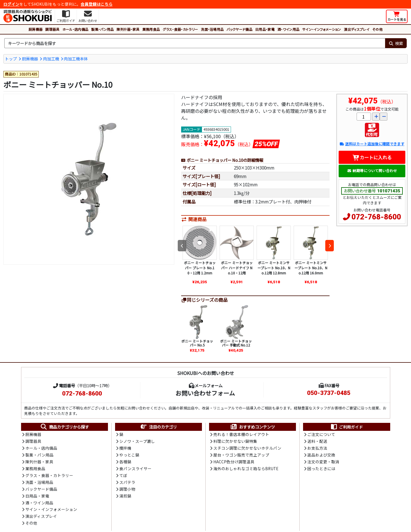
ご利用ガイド (346, 427)
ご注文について (321, 435)
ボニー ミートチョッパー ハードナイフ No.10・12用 (237, 268)
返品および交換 (321, 456)
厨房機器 (35, 29)
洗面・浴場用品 (212, 29)
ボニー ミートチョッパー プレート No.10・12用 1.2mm (200, 268)
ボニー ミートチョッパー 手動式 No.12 (236, 344)
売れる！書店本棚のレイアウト (241, 435)
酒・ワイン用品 (288, 29)
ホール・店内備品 (75, 29)
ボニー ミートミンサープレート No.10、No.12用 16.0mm (311, 268)
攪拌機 (125, 449)
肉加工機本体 (76, 59)
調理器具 (52, 29)
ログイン (11, 4)
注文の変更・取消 (323, 463)
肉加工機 (51, 59)
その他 (377, 29)
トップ (11, 59)
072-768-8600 (376, 217)
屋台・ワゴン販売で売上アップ (241, 456)
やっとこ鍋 (129, 456)
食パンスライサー (135, 470)
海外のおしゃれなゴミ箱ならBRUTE (246, 470)
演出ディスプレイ (357, 29)
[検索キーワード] (195, 43)
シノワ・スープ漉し (137, 442)
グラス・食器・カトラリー (180, 29)
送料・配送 (317, 442)
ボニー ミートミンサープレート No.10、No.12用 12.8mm (274, 268)
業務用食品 (151, 29)
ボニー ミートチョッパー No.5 (197, 344)
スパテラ (127, 484)
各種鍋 (125, 463)
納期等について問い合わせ (372, 171)
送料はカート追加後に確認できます (372, 144)
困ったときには (321, 470)
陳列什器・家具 (128, 29)
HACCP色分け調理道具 (234, 463)
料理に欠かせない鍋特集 (235, 442)
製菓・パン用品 (102, 29)
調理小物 (127, 491)
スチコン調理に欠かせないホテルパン (247, 449)
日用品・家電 (265, 29)
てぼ (123, 477)
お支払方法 (317, 449)
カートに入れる (372, 158)
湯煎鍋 (125, 498)
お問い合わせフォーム (205, 394)
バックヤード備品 (239, 29)
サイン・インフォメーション (322, 29)
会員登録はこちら (97, 4)
